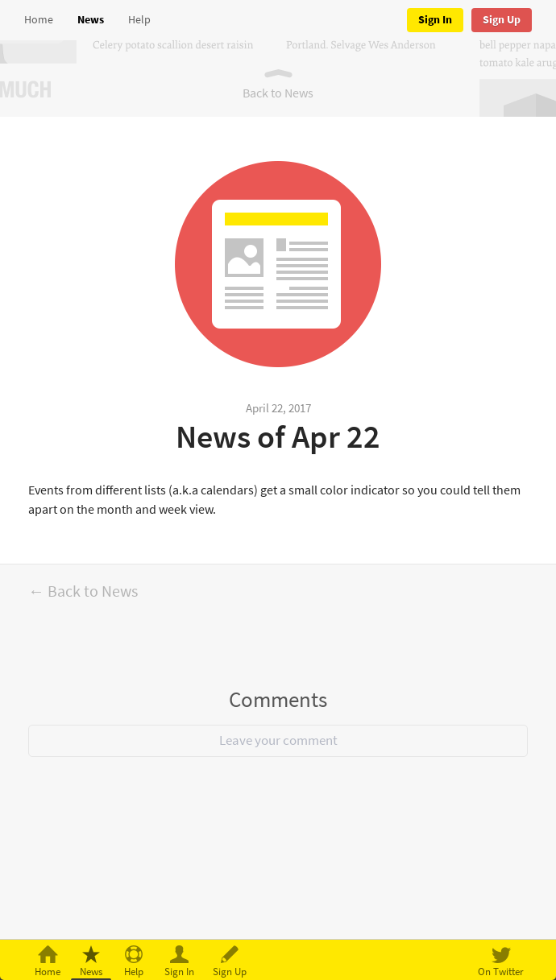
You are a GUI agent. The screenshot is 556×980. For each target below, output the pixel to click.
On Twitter (501, 972)
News (91, 20)
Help (139, 20)
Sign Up (502, 20)
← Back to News (83, 591)
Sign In (435, 20)
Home (39, 20)
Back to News (278, 93)
